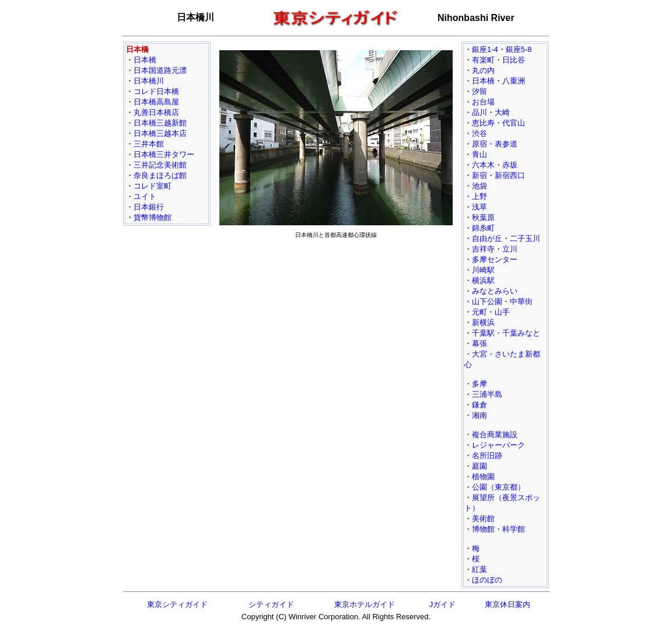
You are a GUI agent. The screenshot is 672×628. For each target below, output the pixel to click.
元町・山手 (491, 312)
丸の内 (483, 70)
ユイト (145, 196)
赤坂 (510, 165)
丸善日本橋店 (156, 112)
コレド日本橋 (156, 91)
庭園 (480, 466)
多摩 (480, 384)
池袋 (480, 186)
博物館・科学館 (498, 529)
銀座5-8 (519, 49)
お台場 (483, 102)
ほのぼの (487, 580)
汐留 (480, 91)
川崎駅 (483, 270)
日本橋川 (149, 81)
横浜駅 (483, 280)
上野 (480, 196)
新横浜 (483, 322)
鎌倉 (480, 405)
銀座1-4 (485, 49)
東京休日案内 (508, 604)
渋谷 (480, 133)
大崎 (502, 112)
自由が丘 (487, 238)
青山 (480, 154)
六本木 (483, 165)
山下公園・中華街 (502, 301)
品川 (480, 112)
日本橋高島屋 (156, 102)
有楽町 (483, 60)
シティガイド (271, 604)
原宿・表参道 (495, 144)
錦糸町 (483, 228)
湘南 (480, 415)
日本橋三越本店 (160, 133)
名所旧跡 (487, 456)
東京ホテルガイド (365, 604)
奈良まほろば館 (160, 175)
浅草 (480, 207)
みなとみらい (495, 291)
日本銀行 (149, 207)
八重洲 (514, 81)
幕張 (480, 343)
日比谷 (514, 60)
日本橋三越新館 (160, 123)
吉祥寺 (483, 249)
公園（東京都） (498, 487)
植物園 (483, 477)
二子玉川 (525, 238)
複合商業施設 (495, 435)
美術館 (483, 519)
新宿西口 (510, 175)
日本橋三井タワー (164, 154)
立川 (510, 249)
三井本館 (149, 144)
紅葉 (480, 569)
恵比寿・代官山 (498, 123)
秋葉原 (483, 217)
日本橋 (145, 60)
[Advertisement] (336, 325)
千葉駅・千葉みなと (506, 333)
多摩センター (495, 259)
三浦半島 (487, 394)
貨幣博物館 (153, 217)
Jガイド (443, 604)
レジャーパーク (498, 445)
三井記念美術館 (160, 165)
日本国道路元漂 (160, 70)
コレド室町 (153, 186)
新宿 (480, 175)
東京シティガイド (177, 604)
